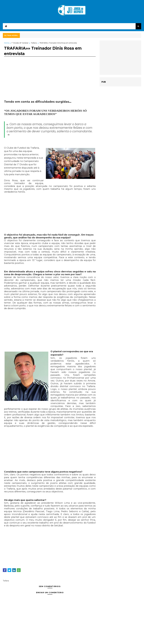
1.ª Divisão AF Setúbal (20, 43)
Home (7, 43)
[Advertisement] (50, 83)
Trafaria (34, 43)
